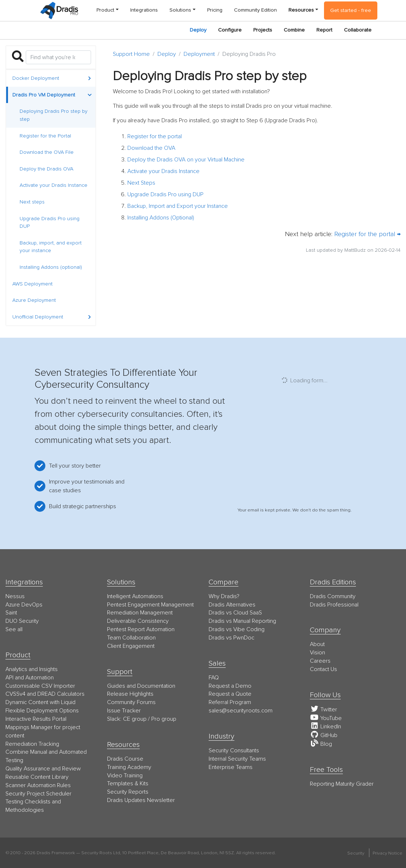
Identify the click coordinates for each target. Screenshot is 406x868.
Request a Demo (230, 686)
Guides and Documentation (141, 686)
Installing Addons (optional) (51, 267)
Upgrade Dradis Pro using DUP (50, 223)
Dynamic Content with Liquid (40, 702)
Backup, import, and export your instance (51, 247)
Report (324, 30)
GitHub (324, 735)
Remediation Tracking (32, 744)
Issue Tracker (124, 711)
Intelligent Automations (135, 596)
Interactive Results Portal (36, 719)
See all (14, 629)
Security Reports (128, 792)
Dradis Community (333, 596)
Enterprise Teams (231, 767)
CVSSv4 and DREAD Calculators (45, 694)
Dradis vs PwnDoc (231, 638)
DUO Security (22, 621)
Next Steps (141, 183)
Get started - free (351, 10)
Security (356, 853)
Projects (263, 30)
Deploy (198, 30)
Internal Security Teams (237, 759)
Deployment (199, 54)
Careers (320, 661)
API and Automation (30, 678)
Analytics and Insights (32, 669)
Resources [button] (301, 10)
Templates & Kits (128, 783)
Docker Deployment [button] (52, 78)
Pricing (215, 10)
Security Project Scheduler (38, 794)
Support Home (131, 54)
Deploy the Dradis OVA (46, 169)
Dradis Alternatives (232, 605)
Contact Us (323, 669)
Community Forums (131, 702)
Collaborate (358, 30)
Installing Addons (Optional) (161, 218)
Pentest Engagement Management (150, 605)
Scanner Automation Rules (38, 785)
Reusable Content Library (37, 777)
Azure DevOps (24, 605)
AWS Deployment (32, 284)
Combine (294, 30)
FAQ (214, 678)
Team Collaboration (131, 638)
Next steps (32, 202)
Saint (11, 613)
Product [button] (105, 10)
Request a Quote (230, 694)
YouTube (326, 718)
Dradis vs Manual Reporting (242, 621)
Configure (230, 30)
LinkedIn (325, 727)
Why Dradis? (224, 596)
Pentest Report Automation (141, 629)
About (317, 644)
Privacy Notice (387, 853)
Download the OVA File (47, 152)
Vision (317, 653)
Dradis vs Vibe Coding (237, 629)
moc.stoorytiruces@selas (241, 711)
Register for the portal (155, 136)
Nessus (15, 596)
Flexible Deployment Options (42, 711)
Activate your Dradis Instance (54, 185)
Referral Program (230, 702)
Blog (321, 744)
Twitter (323, 709)
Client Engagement (131, 646)
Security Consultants (234, 750)
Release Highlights (130, 694)
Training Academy (129, 767)
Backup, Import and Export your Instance (178, 206)
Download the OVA (151, 148)
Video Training (125, 776)
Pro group (164, 719)
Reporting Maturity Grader (342, 784)
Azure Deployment (34, 300)
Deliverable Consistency (138, 621)
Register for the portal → (367, 234)
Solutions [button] (180, 10)
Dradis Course (125, 759)
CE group (135, 719)
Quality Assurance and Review (43, 769)
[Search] (58, 57)
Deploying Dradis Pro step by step (54, 115)
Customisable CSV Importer (40, 686)
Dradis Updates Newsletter (141, 800)
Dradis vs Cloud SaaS (235, 613)
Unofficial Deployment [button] (52, 317)
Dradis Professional (334, 605)
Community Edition (255, 10)
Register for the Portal (45, 136)
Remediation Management (140, 613)
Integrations (144, 10)
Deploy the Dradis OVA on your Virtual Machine (186, 160)
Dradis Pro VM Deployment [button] (52, 95)
